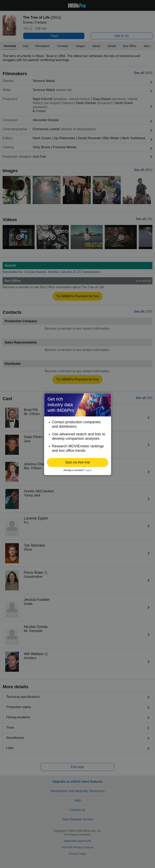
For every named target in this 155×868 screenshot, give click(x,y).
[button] (78, 462)
